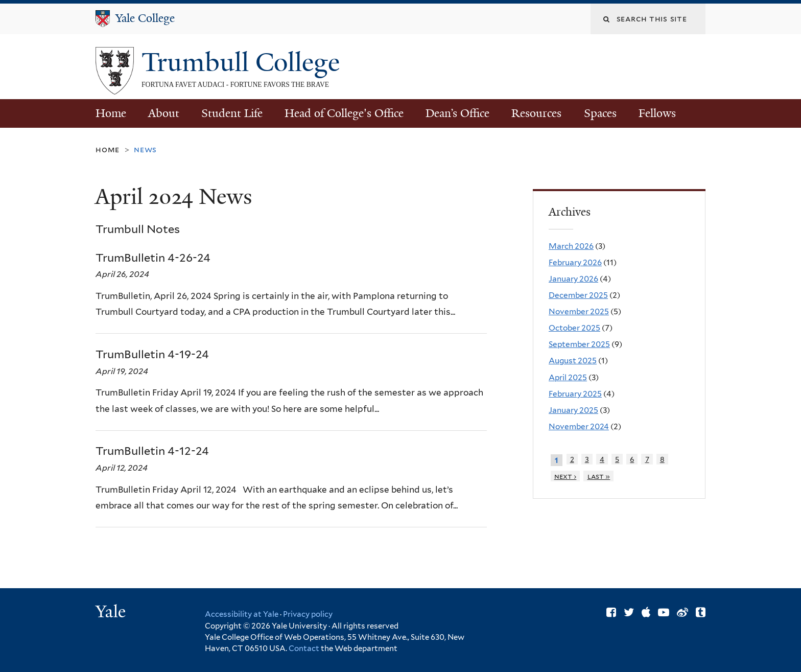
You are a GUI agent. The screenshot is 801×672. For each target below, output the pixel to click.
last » (599, 476)
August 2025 (573, 361)
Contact (305, 648)
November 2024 (579, 426)
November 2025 (579, 311)
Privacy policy (308, 614)
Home (111, 113)
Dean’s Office (457, 113)
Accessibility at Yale (242, 614)
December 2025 (578, 295)
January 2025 (573, 410)
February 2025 (575, 394)
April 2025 (568, 377)
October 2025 (574, 328)
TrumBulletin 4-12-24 (152, 451)
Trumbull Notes (138, 229)
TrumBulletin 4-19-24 (152, 354)
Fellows (657, 113)
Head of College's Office (344, 113)
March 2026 (571, 246)
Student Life (232, 113)
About (164, 113)
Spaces (600, 113)
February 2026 (575, 262)
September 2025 (579, 344)
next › (566, 476)
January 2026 (573, 279)
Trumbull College (244, 62)
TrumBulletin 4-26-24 (153, 258)
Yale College (145, 18)
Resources (536, 113)
